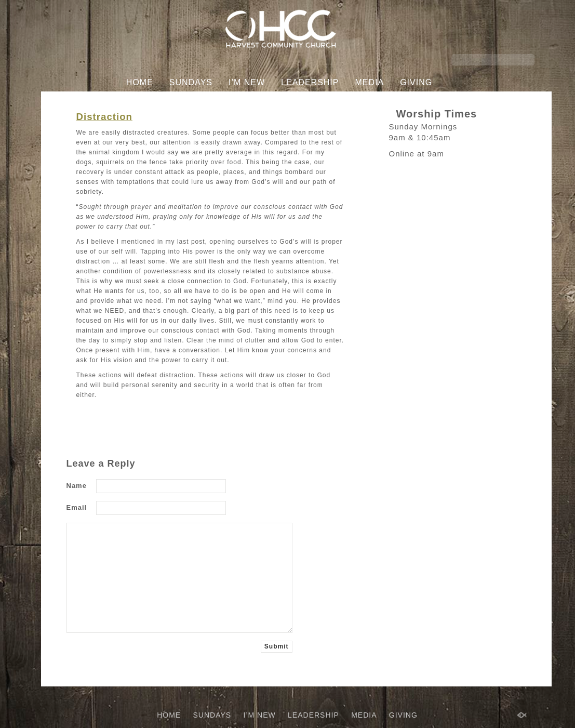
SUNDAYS (191, 82)
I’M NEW (247, 82)
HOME (140, 82)
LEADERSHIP (310, 82)
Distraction (104, 117)
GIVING (416, 82)
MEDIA (369, 82)
